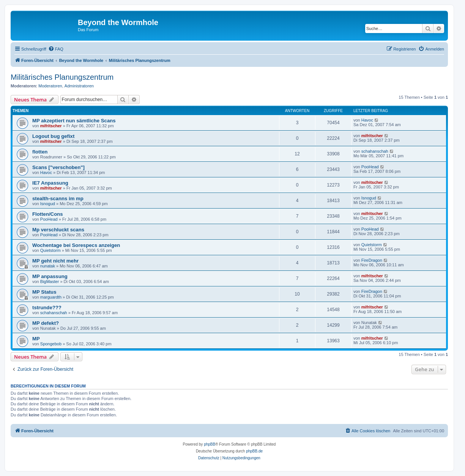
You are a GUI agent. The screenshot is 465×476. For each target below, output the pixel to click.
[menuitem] (56, 49)
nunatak (48, 266)
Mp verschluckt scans (58, 230)
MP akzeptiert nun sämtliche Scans (74, 121)
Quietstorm (50, 250)
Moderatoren (50, 86)
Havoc (367, 120)
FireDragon (372, 260)
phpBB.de (254, 451)
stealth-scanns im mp (58, 198)
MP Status (44, 292)
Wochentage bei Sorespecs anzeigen (76, 245)
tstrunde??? (47, 308)
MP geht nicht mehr (55, 261)
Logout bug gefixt (53, 136)
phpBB (210, 444)
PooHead (370, 167)
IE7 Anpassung (50, 183)
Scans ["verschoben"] (58, 167)
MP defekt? (46, 323)
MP (36, 339)
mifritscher (51, 126)
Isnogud (48, 204)
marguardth (51, 297)
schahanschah (375, 151)
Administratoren (79, 86)
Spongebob (51, 344)
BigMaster (50, 281)
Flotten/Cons (48, 214)
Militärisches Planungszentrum (62, 77)
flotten (40, 152)
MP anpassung (50, 276)
